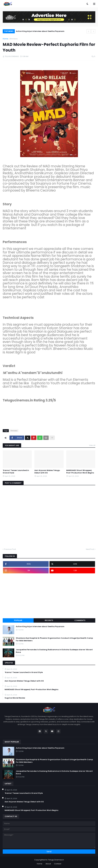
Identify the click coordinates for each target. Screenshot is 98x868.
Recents (49, 620)
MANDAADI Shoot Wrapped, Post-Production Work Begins (80, 472)
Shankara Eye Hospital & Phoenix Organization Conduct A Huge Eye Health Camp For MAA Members (54, 639)
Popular (18, 620)
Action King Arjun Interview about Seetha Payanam (40, 31)
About (48, 864)
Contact (58, 864)
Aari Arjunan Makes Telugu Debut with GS (47, 472)
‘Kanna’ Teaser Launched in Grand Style (16, 472)
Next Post (90, 549)
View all (92, 445)
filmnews (14, 39)
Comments (80, 620)
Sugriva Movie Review (15, 698)
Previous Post (10, 549)
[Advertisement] (49, 596)
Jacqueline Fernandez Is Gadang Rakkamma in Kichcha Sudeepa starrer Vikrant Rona (54, 651)
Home (5, 39)
